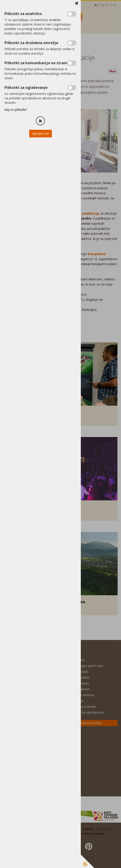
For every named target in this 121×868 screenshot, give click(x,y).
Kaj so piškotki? (16, 110)
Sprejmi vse (41, 133)
